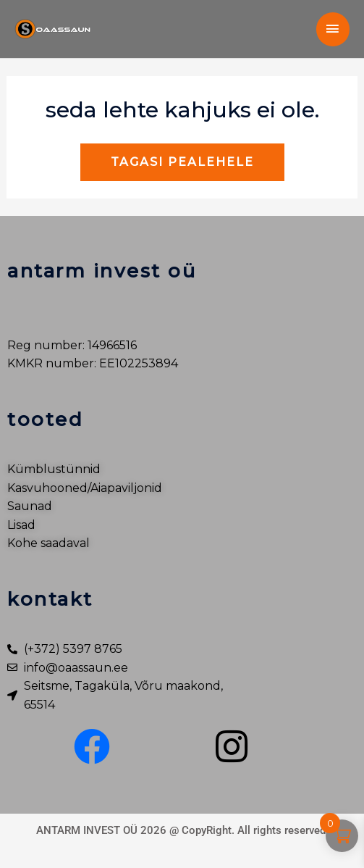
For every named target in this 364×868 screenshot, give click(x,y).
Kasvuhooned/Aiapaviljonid (85, 488)
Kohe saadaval (48, 543)
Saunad (30, 506)
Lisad (21, 525)
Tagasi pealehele (182, 162)
